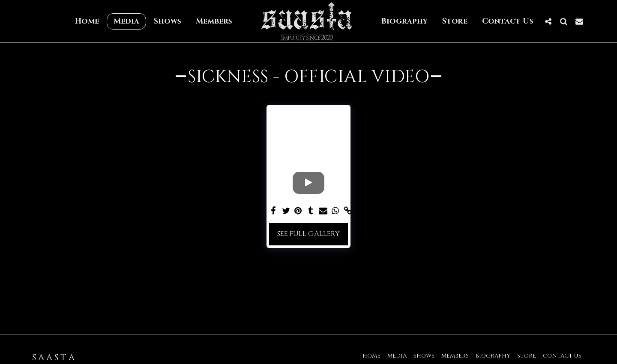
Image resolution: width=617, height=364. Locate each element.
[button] (548, 21)
